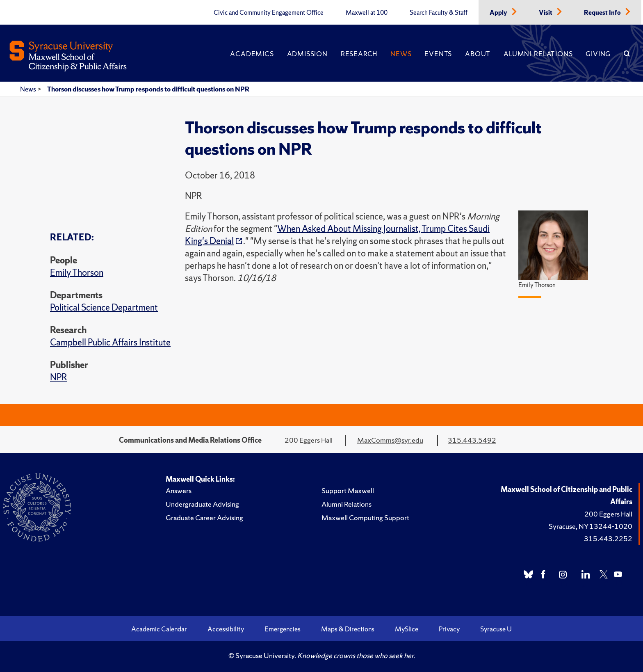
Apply (499, 13)
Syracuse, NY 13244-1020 (591, 526)
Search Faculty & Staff (439, 13)
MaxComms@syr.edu (390, 440)
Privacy (449, 629)
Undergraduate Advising (202, 504)
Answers (179, 490)
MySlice (407, 629)
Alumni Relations (538, 54)
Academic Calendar (159, 629)
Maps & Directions (348, 629)
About (478, 54)
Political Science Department (104, 307)
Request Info (603, 13)
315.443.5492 (472, 440)
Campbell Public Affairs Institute (110, 342)
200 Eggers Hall (608, 514)
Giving (598, 54)
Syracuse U (496, 629)
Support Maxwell (348, 490)
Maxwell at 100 (367, 13)
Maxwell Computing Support (365, 518)
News (401, 54)
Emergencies (283, 629)
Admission (307, 54)
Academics (252, 54)
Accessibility (226, 629)
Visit (546, 13)
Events (438, 54)
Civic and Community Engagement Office (269, 13)
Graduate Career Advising (204, 518)
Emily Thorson (77, 273)
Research (359, 54)
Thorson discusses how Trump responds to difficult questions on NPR (148, 89)
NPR (59, 377)
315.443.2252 (608, 538)
